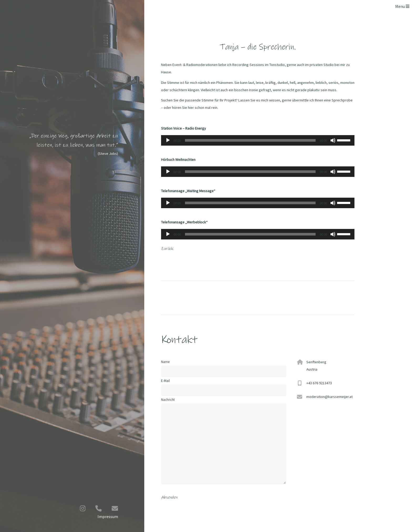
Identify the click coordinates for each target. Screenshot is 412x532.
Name (165, 362)
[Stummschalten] (333, 140)
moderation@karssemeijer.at (329, 397)
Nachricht (224, 441)
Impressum (108, 516)
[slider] (250, 140)
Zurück (167, 249)
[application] (258, 140)
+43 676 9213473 (319, 383)
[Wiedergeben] (168, 140)
